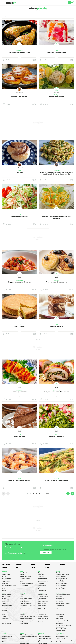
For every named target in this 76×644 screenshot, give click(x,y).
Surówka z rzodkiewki (57, 436)
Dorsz (21, 582)
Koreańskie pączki (6, 624)
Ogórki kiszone (60, 618)
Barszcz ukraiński (42, 578)
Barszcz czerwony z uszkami (63, 595)
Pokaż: (38, 11)
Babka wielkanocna (43, 602)
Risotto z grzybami (24, 600)
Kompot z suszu (60, 605)
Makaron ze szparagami (26, 618)
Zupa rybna (59, 596)
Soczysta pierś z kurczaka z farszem (57, 392)
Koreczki (4, 622)
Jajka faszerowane (43, 595)
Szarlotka (4, 598)
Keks (57, 609)
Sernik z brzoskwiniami (26, 622)
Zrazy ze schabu (24, 585)
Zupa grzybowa (60, 598)
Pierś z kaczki (23, 573)
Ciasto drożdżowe (6, 596)
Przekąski (57, 95)
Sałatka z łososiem (61, 576)
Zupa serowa (41, 584)
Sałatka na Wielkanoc (62, 584)
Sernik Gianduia (19, 436)
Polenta (22, 609)
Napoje (33, 565)
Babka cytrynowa (42, 604)
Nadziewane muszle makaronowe (28, 640)
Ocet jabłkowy (60, 616)
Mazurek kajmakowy (43, 616)
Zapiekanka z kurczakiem (44, 637)
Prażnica (4, 591)
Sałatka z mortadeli (61, 585)
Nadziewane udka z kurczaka (19, 52)
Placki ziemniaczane (25, 578)
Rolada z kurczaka (61, 638)
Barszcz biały (41, 580)
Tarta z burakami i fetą (62, 637)
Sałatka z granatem (61, 587)
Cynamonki (19, 172)
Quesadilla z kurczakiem (62, 642)
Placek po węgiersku (7, 637)
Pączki (3, 615)
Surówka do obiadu (61, 573)
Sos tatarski (41, 607)
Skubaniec (4, 611)
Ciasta (57, 51)
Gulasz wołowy (5, 640)
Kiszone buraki (60, 624)
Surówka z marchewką (19, 216)
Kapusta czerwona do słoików (64, 625)
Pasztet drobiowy (42, 598)
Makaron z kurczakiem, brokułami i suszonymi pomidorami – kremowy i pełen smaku (57, 173)
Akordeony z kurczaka (19, 392)
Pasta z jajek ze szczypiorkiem (27, 616)
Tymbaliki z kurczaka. (57, 97)
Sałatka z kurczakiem (62, 578)
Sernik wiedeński (24, 624)
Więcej (25, 553)
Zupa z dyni (41, 575)
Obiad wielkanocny (43, 596)
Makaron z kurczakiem (25, 576)
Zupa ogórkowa (42, 587)
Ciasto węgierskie (57, 326)
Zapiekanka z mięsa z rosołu (45, 642)
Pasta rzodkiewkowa (25, 620)
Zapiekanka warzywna (44, 640)
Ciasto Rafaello (5, 602)
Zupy (18, 567)
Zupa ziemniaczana (43, 582)
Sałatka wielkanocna (43, 609)
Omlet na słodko (6, 575)
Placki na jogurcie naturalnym (57, 282)
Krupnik (22, 596)
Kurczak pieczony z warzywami (28, 605)
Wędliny (48, 567)
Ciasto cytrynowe (6, 607)
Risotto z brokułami (25, 602)
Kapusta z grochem (61, 600)
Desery (19, 95)
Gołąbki (22, 595)
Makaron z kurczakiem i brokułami (28, 635)
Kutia (57, 607)
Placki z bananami (6, 589)
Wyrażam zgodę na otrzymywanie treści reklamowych (53, 549)
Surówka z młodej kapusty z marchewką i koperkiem (57, 217)
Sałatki (19, 215)
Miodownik (4, 609)
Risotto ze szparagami (25, 604)
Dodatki (48, 565)
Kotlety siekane (24, 580)
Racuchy (4, 576)
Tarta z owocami (42, 615)
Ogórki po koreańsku (61, 629)
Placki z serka (5, 584)
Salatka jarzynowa (61, 580)
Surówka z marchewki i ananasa (19, 480)
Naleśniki (4, 580)
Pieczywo (63, 565)
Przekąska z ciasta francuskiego (64, 640)
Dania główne (19, 51)
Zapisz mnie (46, 553)
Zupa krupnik (41, 576)
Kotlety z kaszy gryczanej (26, 598)
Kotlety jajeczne (60, 635)
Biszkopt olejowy (19, 326)
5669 (48, 493)
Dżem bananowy (60, 627)
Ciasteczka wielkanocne (44, 600)
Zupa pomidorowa (43, 589)
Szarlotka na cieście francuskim (9, 620)
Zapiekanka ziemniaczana (45, 638)
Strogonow (4, 638)
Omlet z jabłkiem (6, 582)
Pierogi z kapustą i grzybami (63, 604)
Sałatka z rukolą (60, 582)
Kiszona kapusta (60, 615)
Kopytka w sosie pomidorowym (19, 282)
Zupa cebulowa (42, 591)
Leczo (3, 635)
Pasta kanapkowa (6, 578)
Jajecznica (4, 573)
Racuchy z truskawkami (19, 97)
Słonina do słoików (61, 631)
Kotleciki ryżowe (24, 607)
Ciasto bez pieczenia (7, 605)
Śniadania (57, 280)
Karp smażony (60, 602)
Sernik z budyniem (6, 595)
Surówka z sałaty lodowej (63, 575)
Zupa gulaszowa (42, 585)
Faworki (4, 616)
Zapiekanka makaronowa (26, 584)
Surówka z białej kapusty (63, 589)
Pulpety (22, 575)
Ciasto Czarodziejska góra (57, 52)
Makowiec (4, 604)
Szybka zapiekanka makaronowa (57, 480)
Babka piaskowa (42, 605)
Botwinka (22, 615)
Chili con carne (5, 642)
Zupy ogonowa (42, 573)
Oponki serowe (5, 618)
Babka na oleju (5, 600)
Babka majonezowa (43, 618)
